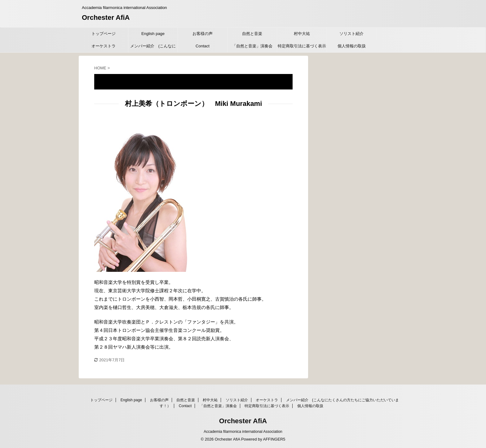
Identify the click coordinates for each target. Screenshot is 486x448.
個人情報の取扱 (352, 46)
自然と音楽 (252, 34)
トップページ (104, 34)
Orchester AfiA (106, 17)
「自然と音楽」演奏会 (252, 46)
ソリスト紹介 (351, 34)
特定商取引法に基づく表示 (302, 46)
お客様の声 (203, 34)
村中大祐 (302, 34)
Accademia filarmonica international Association (243, 432)
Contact (203, 46)
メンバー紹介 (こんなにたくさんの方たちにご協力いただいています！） (153, 48)
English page (153, 34)
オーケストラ (104, 46)
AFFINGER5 (274, 439)
